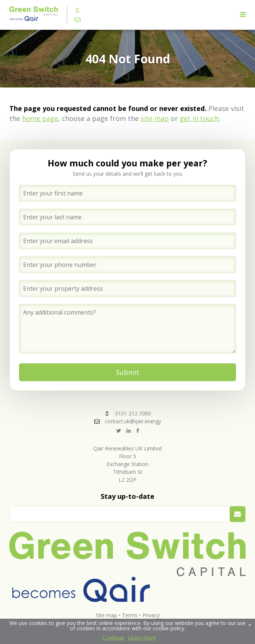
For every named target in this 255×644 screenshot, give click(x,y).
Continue (113, 637)
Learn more (142, 637)
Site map (106, 615)
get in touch (199, 118)
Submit (128, 372)
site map (155, 118)
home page (40, 118)
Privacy (151, 615)
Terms (130, 615)
